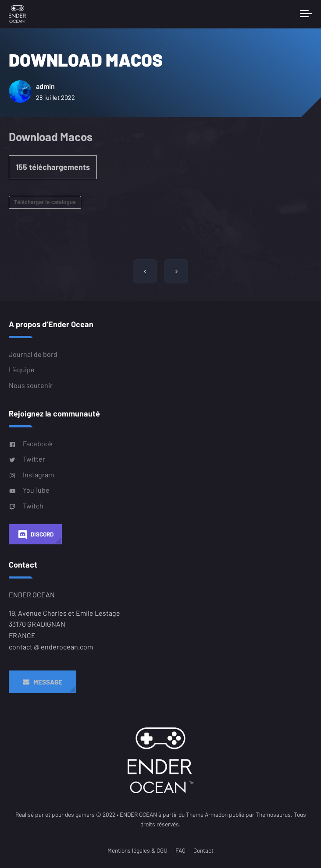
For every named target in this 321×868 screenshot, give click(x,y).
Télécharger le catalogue (45, 202)
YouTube (29, 490)
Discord (35, 535)
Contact (203, 850)
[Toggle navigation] (306, 14)
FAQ (180, 850)
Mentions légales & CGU (137, 850)
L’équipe (22, 370)
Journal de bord (33, 354)
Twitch (26, 506)
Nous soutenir (31, 385)
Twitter (27, 459)
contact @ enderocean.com (51, 647)
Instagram (31, 475)
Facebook (31, 444)
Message (43, 682)
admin (50, 86)
